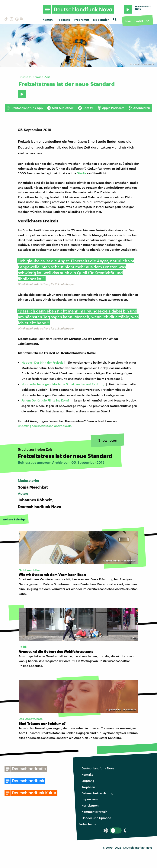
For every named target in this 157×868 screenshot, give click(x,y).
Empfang (88, 781)
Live (128, 21)
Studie (82, 173)
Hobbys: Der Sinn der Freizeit (42, 362)
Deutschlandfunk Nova (98, 768)
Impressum (90, 799)
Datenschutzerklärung (97, 793)
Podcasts (63, 20)
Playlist (138, 21)
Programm (81, 20)
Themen (47, 20)
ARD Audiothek (60, 108)
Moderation (101, 20)
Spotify (86, 108)
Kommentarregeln (95, 812)
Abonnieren (139, 108)
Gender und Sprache (96, 818)
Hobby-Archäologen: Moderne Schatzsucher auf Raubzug (63, 384)
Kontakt (87, 774)
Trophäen (88, 787)
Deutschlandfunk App (25, 108)
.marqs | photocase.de (143, 64)
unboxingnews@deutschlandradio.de (45, 426)
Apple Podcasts (111, 108)
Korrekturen (90, 805)
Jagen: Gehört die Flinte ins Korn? (45, 400)
